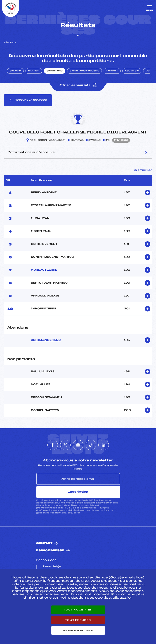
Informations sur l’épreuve (78, 152)
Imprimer (143, 170)
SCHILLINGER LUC (46, 340)
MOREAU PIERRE (44, 270)
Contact (44, 543)
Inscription (78, 492)
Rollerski (112, 71)
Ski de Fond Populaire (85, 71)
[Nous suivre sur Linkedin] (104, 445)
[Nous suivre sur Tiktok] (91, 445)
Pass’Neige (52, 567)
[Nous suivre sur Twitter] (65, 445)
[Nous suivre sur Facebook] (53, 445)
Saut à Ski (132, 71)
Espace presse (50, 551)
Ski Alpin (15, 71)
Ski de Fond (55, 71)
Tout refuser (78, 620)
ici (78, 513)
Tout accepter (78, 610)
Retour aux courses (28, 100)
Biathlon (34, 71)
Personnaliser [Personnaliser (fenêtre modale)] (78, 630)
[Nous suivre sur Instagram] (78, 445)
